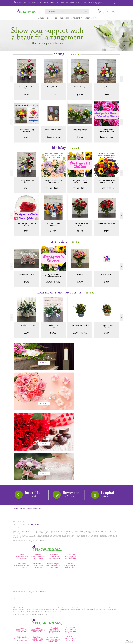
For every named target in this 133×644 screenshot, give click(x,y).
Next (122, 79)
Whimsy (80, 274)
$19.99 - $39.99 (106, 137)
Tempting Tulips (80, 130)
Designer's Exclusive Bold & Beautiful (106, 181)
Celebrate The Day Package (27, 131)
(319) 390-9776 (21, 2)
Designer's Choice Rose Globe (27, 224)
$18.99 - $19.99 (53, 137)
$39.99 (80, 137)
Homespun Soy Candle (53, 130)
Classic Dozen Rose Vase (80, 224)
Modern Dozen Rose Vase (107, 224)
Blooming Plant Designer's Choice (107, 131)
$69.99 (27, 333)
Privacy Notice (93, 642)
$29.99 (27, 231)
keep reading (35, 455)
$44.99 (80, 94)
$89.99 (27, 137)
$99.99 (107, 333)
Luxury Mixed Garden (80, 325)
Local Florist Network (105, 642)
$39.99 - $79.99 (80, 188)
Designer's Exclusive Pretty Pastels (53, 181)
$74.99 (53, 94)
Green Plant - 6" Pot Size (53, 326)
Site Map (115, 642)
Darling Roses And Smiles (27, 88)
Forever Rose (107, 274)
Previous (11, 79)
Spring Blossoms (107, 87)
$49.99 (53, 231)
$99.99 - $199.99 (53, 188)
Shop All (73, 54)
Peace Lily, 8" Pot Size (27, 325)
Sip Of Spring (80, 87)
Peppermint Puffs (27, 274)
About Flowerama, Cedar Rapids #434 (27, 439)
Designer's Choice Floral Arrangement (80, 181)
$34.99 (27, 94)
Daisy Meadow (53, 87)
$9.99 (27, 282)
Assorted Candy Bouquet (53, 224)
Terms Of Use (83, 642)
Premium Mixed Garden (107, 326)
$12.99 (107, 282)
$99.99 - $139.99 (80, 333)
